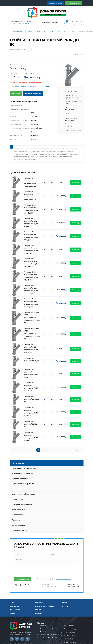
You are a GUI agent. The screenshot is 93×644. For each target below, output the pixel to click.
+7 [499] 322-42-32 (17, 610)
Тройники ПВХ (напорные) (72, 31)
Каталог (36, 31)
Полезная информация (44, 561)
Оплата (12, 568)
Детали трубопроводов (21, 434)
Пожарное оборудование (21, 460)
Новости (38, 568)
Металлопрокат (18, 470)
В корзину (15, 89)
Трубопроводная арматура (22, 429)
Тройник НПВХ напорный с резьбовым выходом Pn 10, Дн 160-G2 (33, 174)
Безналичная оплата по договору (23, 82)
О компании (14, 561)
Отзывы (64, 558)
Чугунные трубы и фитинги (22, 439)
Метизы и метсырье (19, 444)
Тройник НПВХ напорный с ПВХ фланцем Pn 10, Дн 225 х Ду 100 (33, 277)
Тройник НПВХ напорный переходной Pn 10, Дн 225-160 (33, 335)
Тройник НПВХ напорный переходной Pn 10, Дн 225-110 (33, 347)
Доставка (42, 82)
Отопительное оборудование (23, 449)
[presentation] (30, 526)
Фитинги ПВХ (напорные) (65, 31)
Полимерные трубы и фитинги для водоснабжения (50, 31)
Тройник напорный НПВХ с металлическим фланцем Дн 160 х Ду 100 (33, 300)
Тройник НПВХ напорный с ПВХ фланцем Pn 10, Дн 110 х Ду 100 (33, 312)
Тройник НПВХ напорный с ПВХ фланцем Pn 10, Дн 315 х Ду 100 (33, 254)
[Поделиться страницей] (28, 45)
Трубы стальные (18, 465)
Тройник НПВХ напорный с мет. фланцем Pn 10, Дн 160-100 (33, 208)
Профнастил (17, 475)
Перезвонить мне (58, 3)
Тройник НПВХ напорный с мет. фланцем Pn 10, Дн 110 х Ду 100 (33, 220)
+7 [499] (50, 22)
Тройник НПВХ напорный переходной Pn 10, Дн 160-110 (33, 370)
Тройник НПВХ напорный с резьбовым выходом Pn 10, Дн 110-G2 (33, 185)
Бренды (42, 581)
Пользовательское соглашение (19, 598)
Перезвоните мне (17, 637)
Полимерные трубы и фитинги (43, 31)
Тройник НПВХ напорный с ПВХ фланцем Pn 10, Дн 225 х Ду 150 (33, 266)
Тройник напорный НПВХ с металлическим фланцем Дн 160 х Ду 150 (33, 289)
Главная (29, 31)
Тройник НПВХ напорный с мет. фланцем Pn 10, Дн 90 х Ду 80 (33, 231)
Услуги (38, 565)
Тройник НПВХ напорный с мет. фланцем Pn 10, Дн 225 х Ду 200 (33, 197)
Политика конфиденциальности (20, 600)
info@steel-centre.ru (23, 24)
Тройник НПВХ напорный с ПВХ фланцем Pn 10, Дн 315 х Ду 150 (33, 243)
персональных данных (59, 534)
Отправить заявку (75, 3)
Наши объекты (15, 565)
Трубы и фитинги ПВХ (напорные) (58, 31)
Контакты (64, 561)
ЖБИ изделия (17, 454)
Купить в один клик (31, 89)
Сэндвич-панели (18, 480)
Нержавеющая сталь (20, 486)
